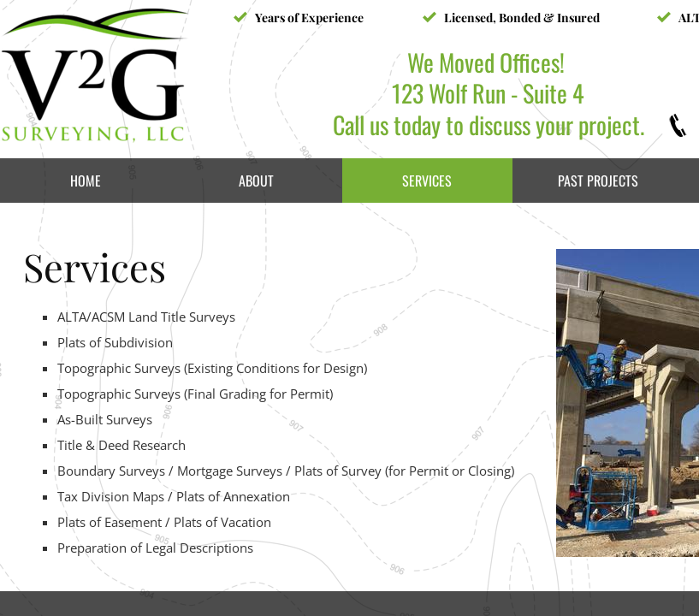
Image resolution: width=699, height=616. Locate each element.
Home (86, 181)
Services (427, 181)
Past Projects (598, 181)
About (256, 181)
